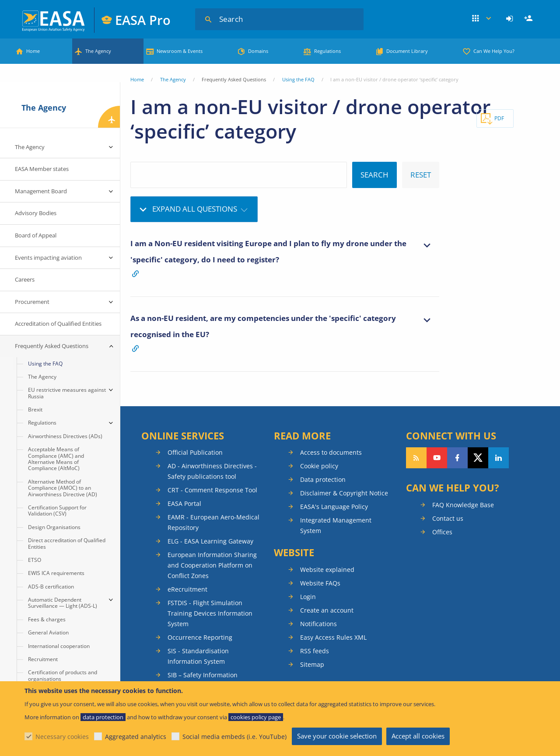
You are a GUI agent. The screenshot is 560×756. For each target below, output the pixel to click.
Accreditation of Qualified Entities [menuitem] (58, 324)
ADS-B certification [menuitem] (51, 587)
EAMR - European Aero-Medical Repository (213, 522)
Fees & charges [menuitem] (47, 619)
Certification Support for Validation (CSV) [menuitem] (57, 510)
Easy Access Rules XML (333, 637)
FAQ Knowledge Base (463, 505)
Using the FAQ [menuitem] (45, 364)
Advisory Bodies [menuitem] (36, 213)
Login (511, 19)
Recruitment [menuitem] (43, 659)
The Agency (98, 51)
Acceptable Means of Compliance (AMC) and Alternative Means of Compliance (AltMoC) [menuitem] (56, 459)
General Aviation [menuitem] (48, 632)
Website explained (327, 570)
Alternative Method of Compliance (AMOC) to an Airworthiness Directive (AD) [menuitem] (63, 488)
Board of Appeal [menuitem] (36, 235)
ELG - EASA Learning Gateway (210, 541)
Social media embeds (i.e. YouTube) (234, 737)
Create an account (327, 610)
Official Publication (195, 452)
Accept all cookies (418, 736)
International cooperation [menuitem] (59, 646)
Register (529, 19)
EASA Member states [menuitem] (42, 169)
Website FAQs (320, 583)
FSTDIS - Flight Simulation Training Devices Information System (210, 613)
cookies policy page (256, 717)
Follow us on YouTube (437, 458)
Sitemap (312, 664)
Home (33, 51)
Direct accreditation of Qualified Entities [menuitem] (67, 543)
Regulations (327, 51)
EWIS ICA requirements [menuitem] (56, 573)
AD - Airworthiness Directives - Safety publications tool (212, 471)
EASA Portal (184, 503)
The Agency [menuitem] (30, 147)
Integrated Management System (336, 525)
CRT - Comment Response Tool (212, 490)
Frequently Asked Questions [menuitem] (52, 346)
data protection (103, 717)
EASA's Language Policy (334, 507)
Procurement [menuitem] (32, 302)
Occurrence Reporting (200, 637)
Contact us (448, 518)
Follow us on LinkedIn (499, 458)
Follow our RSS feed (416, 458)
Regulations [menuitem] (42, 423)
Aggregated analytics (136, 737)
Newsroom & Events (180, 51)
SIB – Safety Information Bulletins (203, 680)
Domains (258, 51)
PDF (499, 118)
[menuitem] (511, 19)
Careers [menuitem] (25, 279)
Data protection (323, 479)
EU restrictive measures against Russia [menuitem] (67, 393)
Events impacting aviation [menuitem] (48, 258)
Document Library (407, 51)
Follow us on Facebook (457, 458)
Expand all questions (195, 209)
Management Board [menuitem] (41, 191)
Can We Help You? (494, 51)
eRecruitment (187, 589)
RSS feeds (315, 651)
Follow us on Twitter (478, 458)
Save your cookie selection (337, 736)
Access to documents (331, 452)
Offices (442, 532)
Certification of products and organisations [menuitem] (63, 675)
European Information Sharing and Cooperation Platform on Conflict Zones (212, 565)
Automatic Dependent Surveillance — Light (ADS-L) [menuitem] (63, 603)
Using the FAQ (298, 79)
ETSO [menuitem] (35, 560)
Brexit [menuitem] (35, 409)
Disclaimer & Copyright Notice (344, 493)
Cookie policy (319, 466)
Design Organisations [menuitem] (54, 527)
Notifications (318, 624)
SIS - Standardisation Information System (198, 656)
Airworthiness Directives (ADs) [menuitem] (65, 436)
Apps (481, 19)
